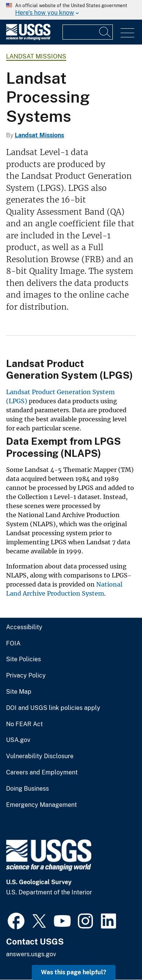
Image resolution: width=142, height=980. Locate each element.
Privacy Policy (26, 676)
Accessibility (24, 627)
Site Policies (23, 659)
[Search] (105, 32)
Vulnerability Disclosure (40, 756)
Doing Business (27, 789)
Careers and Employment (42, 773)
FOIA (13, 644)
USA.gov (18, 740)
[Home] (28, 38)
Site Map (19, 692)
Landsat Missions (36, 56)
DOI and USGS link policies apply (53, 708)
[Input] (88, 32)
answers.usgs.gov (31, 954)
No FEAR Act (24, 724)
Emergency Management (41, 805)
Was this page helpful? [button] (74, 972)
